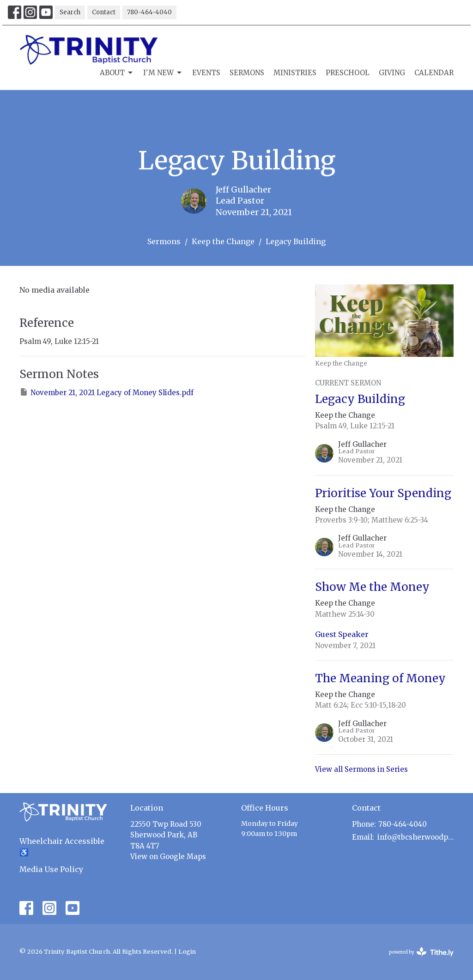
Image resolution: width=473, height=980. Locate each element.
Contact (104, 12)
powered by (421, 952)
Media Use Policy (51, 869)
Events (206, 73)
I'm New (163, 73)
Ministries (295, 73)
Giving (392, 73)
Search (70, 12)
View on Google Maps (168, 857)
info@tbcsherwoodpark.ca (415, 837)
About (117, 73)
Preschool (348, 73)
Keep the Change (223, 241)
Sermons (247, 73)
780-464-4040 (149, 12)
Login (187, 952)
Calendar (434, 73)
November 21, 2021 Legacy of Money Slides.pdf (106, 392)
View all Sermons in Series (361, 769)
